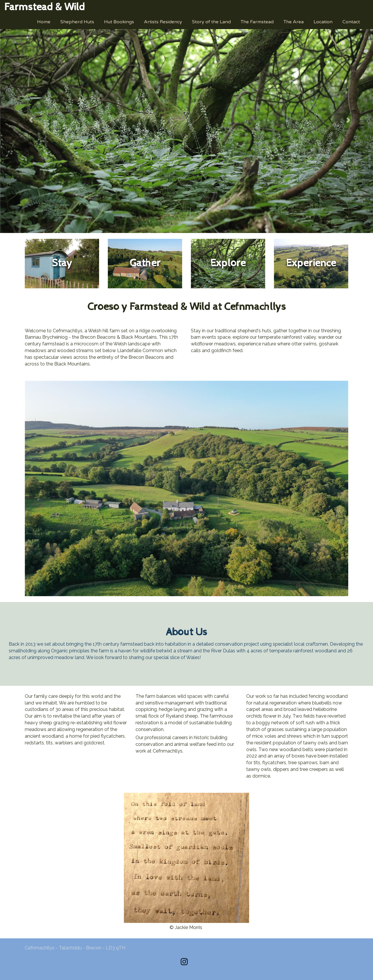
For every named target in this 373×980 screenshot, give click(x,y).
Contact (351, 22)
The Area (294, 22)
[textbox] (45, 7)
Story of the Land (211, 22)
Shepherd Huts (77, 22)
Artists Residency (163, 22)
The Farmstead (257, 22)
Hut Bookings (119, 22)
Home (44, 22)
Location (323, 22)
